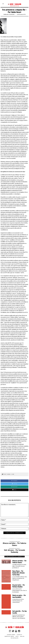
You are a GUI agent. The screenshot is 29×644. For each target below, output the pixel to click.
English (22, 636)
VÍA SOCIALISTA (14, 638)
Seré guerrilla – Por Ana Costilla (20, 612)
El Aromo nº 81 (22, 14)
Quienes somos (11, 635)
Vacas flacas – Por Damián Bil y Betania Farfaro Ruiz (18, 573)
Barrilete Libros (9, 636)
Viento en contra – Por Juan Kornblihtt (19, 596)
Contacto (19, 635)
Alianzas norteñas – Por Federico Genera (19, 562)
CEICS (17, 636)
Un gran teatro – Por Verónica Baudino (19, 586)
